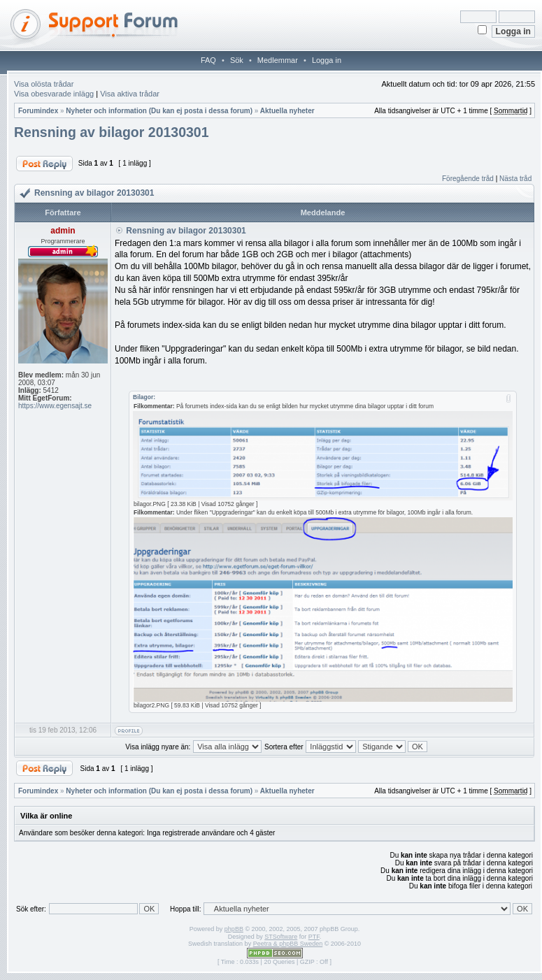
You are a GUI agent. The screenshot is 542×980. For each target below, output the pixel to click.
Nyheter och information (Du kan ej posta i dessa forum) (159, 111)
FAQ (208, 60)
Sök (237, 60)
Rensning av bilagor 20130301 (112, 132)
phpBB (234, 929)
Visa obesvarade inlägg (54, 94)
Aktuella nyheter (287, 111)
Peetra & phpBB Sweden (288, 944)
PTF (314, 937)
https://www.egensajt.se (55, 406)
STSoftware (281, 937)
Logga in (327, 60)
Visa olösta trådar (44, 84)
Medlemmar (278, 60)
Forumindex (38, 111)
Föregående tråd (468, 179)
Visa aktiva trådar (130, 94)
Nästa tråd (515, 179)
